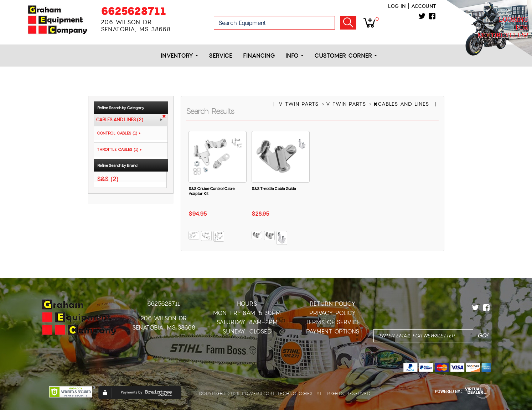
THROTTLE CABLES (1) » (118, 149)
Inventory (179, 56)
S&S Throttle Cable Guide (274, 189)
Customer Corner (346, 56)
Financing (259, 56)
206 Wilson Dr (164, 318)
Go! (348, 23)
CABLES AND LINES (402, 104)
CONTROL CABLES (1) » (117, 133)
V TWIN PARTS (300, 104)
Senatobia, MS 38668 (164, 328)
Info (295, 56)
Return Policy (333, 304)
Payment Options (333, 332)
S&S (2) (108, 179)
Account (424, 6)
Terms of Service (333, 322)
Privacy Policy (333, 313)
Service (221, 56)
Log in (397, 6)
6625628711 (133, 11)
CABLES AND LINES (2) (120, 120)
